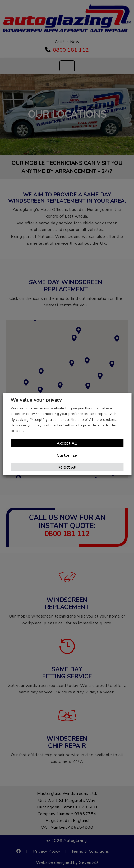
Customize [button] (67, 455)
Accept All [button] (67, 443)
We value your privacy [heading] (36, 400)
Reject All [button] (67, 467)
